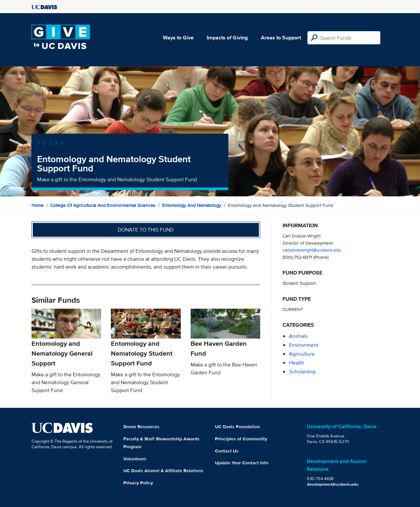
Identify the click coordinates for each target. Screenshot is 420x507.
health (297, 363)
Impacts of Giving (227, 38)
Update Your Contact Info (242, 463)
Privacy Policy (138, 483)
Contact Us (227, 451)
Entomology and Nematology (192, 205)
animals (298, 336)
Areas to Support (281, 38)
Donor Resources (141, 427)
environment (304, 345)
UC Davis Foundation (237, 427)
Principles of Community (241, 439)
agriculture (302, 354)
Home (38, 205)
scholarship (302, 372)
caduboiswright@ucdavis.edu (312, 250)
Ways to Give (178, 38)
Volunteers (135, 459)
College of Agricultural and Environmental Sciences (103, 205)
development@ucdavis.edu (333, 484)
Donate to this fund (146, 230)
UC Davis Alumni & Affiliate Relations (163, 471)
